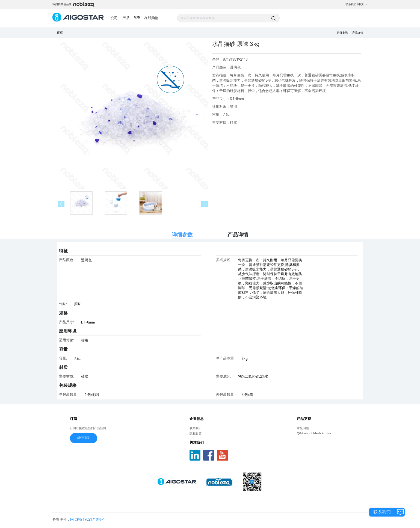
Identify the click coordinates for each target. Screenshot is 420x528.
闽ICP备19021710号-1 (88, 519)
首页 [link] (60, 33)
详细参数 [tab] (182, 235)
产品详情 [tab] (238, 235)
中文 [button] (363, 4)
